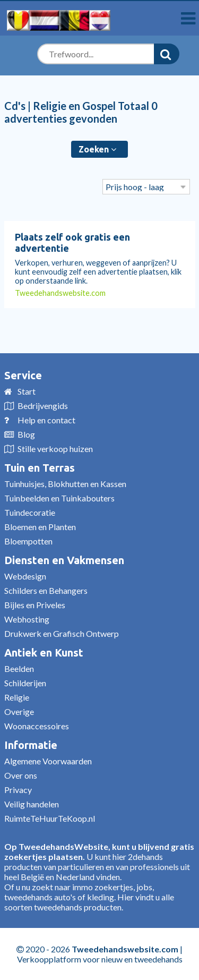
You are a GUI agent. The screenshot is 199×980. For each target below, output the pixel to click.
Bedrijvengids (43, 406)
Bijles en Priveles (35, 605)
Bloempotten (28, 541)
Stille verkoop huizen (55, 449)
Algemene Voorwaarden (48, 761)
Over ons (21, 775)
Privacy (18, 790)
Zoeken (97, 149)
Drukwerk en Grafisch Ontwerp (62, 633)
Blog (26, 434)
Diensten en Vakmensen (64, 560)
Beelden (19, 668)
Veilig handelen (32, 804)
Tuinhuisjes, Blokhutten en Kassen (65, 484)
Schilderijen (25, 683)
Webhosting (27, 619)
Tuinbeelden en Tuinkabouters (59, 498)
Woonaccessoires (37, 726)
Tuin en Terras (40, 468)
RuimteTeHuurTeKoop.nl (50, 818)
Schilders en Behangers (46, 590)
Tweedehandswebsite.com (60, 293)
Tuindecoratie (30, 512)
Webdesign (25, 576)
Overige (19, 711)
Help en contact (46, 420)
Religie (17, 697)
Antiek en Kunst (44, 653)
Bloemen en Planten (40, 527)
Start (27, 391)
